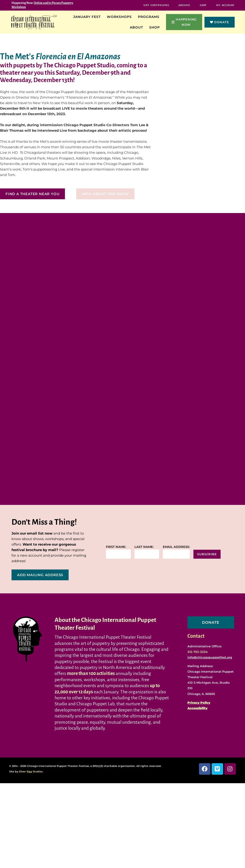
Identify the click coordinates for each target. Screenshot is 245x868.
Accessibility (197, 709)
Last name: (144, 547)
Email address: (176, 547)
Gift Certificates (156, 5)
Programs (150, 17)
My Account (225, 5)
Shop (156, 27)
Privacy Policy (199, 703)
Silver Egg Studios (31, 772)
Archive (184, 5)
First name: (116, 547)
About (138, 27)
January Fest (88, 17)
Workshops (120, 17)
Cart (203, 5)
